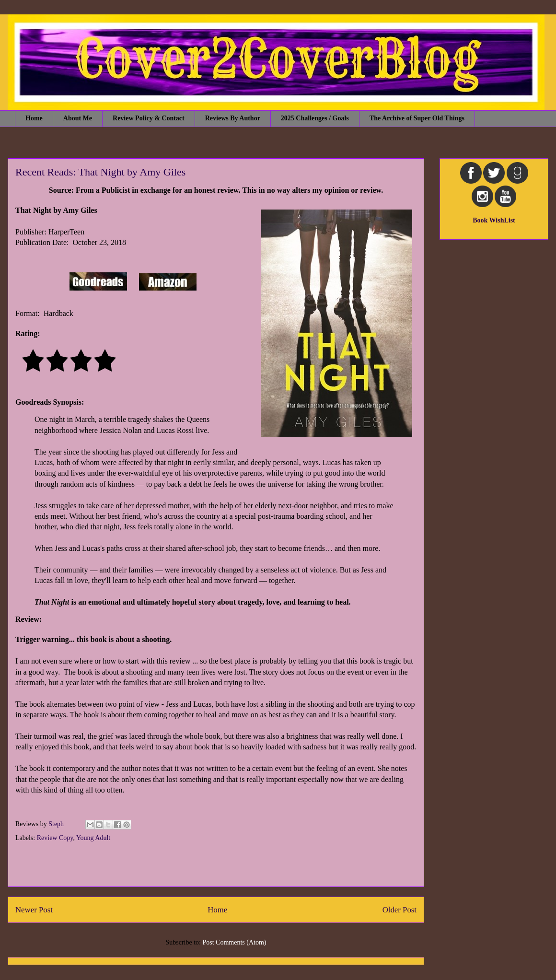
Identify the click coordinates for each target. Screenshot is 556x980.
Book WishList (494, 220)
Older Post (400, 910)
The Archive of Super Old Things (417, 118)
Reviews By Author (233, 118)
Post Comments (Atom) (234, 942)
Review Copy (55, 838)
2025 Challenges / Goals (315, 118)
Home (34, 118)
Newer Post (34, 910)
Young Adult (93, 838)
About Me (78, 118)
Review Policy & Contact (149, 118)
